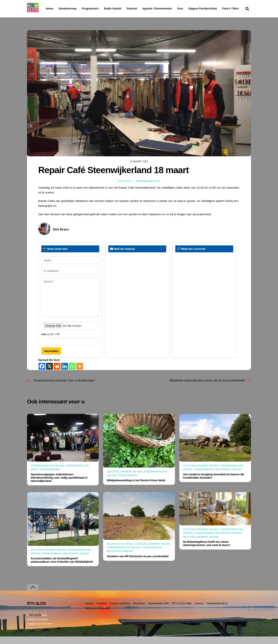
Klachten (102, 611)
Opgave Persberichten (217, 9)
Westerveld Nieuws (228, 477)
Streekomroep (68, 9)
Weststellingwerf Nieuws (201, 544)
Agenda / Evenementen (167, 9)
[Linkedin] (65, 374)
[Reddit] (57, 374)
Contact (199, 611)
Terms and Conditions (97, 616)
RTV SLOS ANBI (182, 611)
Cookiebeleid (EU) (217, 611)
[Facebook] (42, 374)
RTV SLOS (35, 623)
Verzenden (51, 358)
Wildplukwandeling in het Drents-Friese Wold (136, 488)
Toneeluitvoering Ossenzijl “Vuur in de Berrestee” (64, 388)
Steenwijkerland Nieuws (148, 189)
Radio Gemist (123, 9)
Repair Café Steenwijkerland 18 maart (113, 178)
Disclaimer (139, 611)
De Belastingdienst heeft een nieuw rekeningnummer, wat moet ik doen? (206, 551)
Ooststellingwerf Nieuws (125, 479)
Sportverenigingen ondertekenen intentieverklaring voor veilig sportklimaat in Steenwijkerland (59, 485)
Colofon (89, 611)
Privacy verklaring (120, 611)
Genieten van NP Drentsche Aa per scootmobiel (138, 564)
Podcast (142, 9)
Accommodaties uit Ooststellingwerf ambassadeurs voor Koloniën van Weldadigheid (62, 567)
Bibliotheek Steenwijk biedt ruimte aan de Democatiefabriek (207, 388)
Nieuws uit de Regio (120, 551)
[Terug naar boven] (33, 595)
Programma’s (98, 9)
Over (190, 9)
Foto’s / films (55, 16)
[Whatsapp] (72, 374)
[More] (80, 374)
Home (46, 9)
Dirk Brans (125, 189)
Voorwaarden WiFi (158, 611)
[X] (50, 374)
